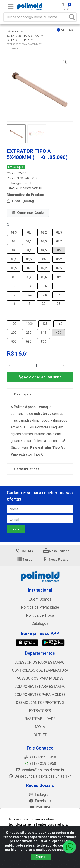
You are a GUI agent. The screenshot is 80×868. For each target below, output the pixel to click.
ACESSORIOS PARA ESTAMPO (40, 662)
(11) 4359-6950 (40, 764)
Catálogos (40, 623)
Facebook (40, 801)
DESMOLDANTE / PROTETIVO (40, 703)
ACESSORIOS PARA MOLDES (40, 678)
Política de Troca (40, 615)
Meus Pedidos (56, 551)
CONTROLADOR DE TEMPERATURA (40, 670)
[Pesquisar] (72, 17)
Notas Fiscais (56, 560)
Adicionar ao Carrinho (40, 377)
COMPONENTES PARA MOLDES (40, 695)
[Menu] (11, 6)
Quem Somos (40, 599)
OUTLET (40, 735)
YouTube (40, 807)
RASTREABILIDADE (40, 719)
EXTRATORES (40, 711)
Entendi (41, 857)
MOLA (40, 727)
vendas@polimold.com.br (40, 770)
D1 (9, 225)
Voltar (65, 30)
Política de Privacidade (40, 607)
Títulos (25, 560)
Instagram (40, 795)
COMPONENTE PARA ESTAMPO (40, 687)
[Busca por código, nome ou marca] (36, 17)
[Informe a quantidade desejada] (36, 366)
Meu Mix (24, 551)
